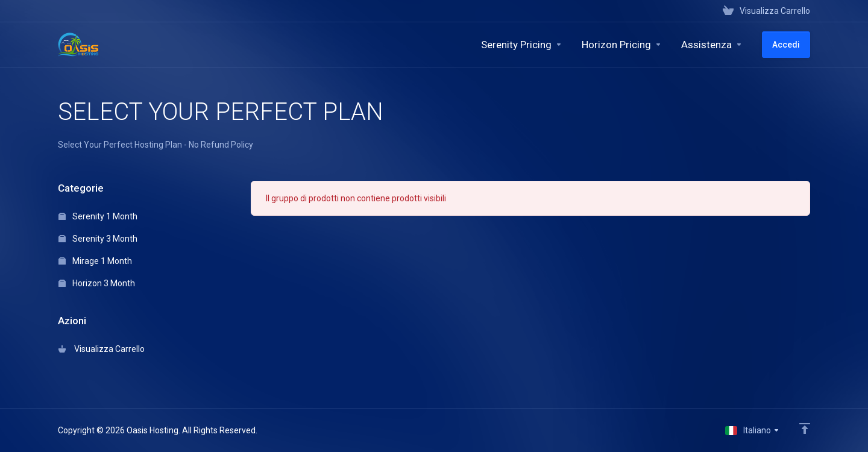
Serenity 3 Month (98, 239)
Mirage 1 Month (95, 261)
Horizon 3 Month (97, 283)
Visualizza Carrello (102, 349)
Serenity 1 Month (98, 216)
